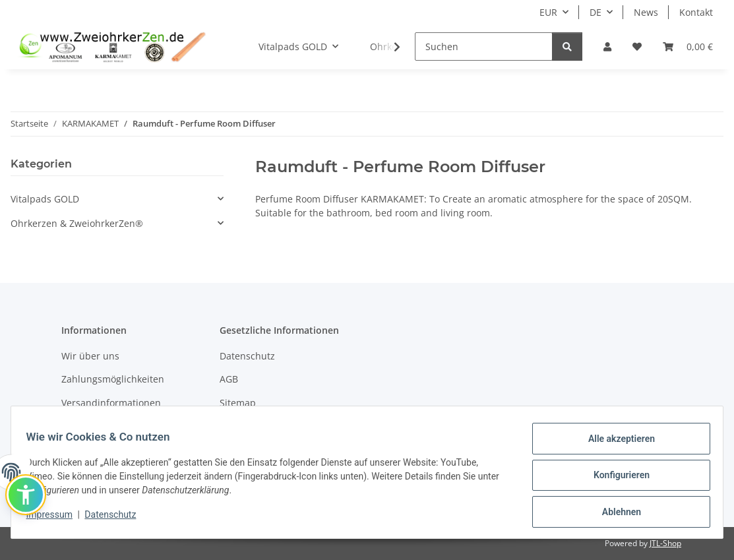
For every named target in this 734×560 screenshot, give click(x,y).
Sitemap (238, 403)
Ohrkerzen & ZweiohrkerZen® (77, 223)
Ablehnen (615, 513)
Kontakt (696, 12)
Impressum (55, 518)
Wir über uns (90, 356)
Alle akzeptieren (615, 445)
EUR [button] (548, 12)
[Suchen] (484, 47)
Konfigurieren (615, 479)
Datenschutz (117, 518)
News (646, 12)
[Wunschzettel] (637, 47)
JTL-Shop (665, 543)
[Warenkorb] (688, 47)
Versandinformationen (111, 403)
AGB (229, 379)
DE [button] (596, 12)
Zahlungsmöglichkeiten (113, 379)
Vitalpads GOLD (45, 199)
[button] (607, 47)
